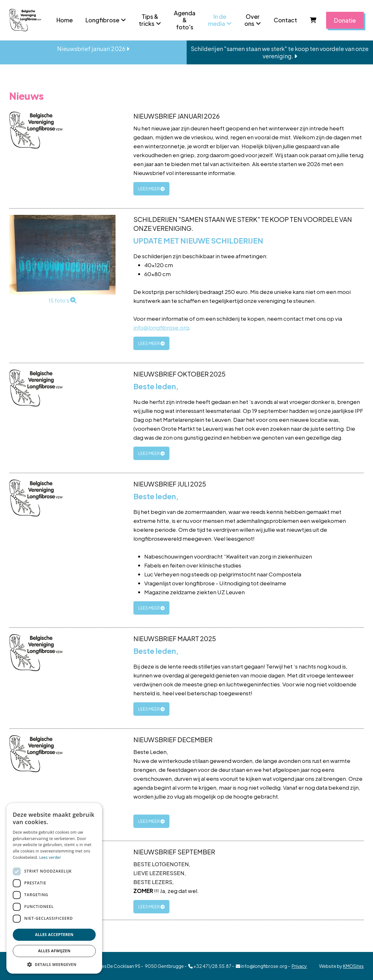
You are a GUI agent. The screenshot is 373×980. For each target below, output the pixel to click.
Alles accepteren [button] (54, 935)
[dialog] (54, 888)
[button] (54, 964)
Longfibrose (102, 20)
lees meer (151, 189)
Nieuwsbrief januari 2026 (93, 49)
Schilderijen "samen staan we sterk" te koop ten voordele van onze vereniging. (280, 52)
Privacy (299, 966)
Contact (285, 20)
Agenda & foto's (185, 20)
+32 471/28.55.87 (210, 966)
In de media (217, 20)
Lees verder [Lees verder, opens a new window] (50, 857)
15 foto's (63, 300)
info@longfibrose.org (161, 327)
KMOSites (353, 966)
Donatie (345, 20)
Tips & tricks (149, 20)
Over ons (252, 20)
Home (65, 20)
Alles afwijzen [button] (54, 951)
